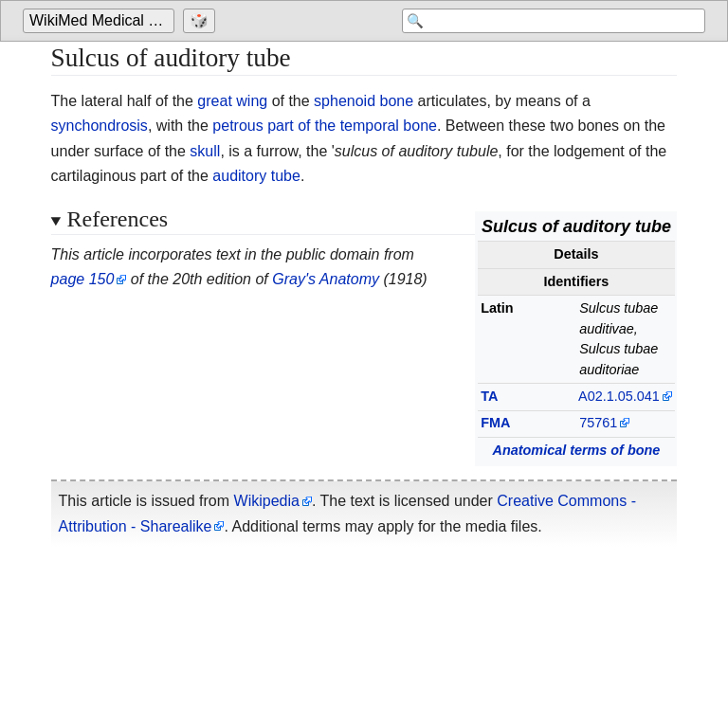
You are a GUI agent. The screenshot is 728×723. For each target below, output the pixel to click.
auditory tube (256, 176)
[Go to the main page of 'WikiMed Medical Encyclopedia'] (101, 21)
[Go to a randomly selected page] (201, 21)
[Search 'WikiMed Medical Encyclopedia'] (554, 21)
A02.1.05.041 (619, 396)
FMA (495, 423)
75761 (598, 423)
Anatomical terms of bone (577, 450)
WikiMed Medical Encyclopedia (102, 20)
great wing (232, 101)
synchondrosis (100, 126)
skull (205, 151)
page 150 (83, 279)
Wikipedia (267, 501)
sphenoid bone (364, 101)
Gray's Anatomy (326, 279)
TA (489, 396)
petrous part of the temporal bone (325, 126)
